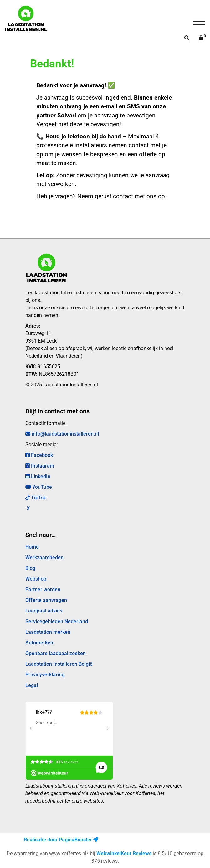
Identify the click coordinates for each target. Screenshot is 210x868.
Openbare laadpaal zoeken (56, 653)
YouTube (39, 487)
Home (32, 547)
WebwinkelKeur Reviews (124, 853)
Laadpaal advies (44, 611)
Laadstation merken (48, 632)
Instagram (40, 466)
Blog (30, 568)
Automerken (39, 643)
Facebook (39, 455)
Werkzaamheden (44, 558)
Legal (32, 685)
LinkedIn (38, 476)
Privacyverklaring (45, 675)
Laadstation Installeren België (59, 664)
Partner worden (43, 589)
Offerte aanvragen (46, 600)
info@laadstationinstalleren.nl (62, 434)
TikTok (36, 498)
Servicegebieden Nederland (57, 621)
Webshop (36, 579)
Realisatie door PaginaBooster (61, 840)
